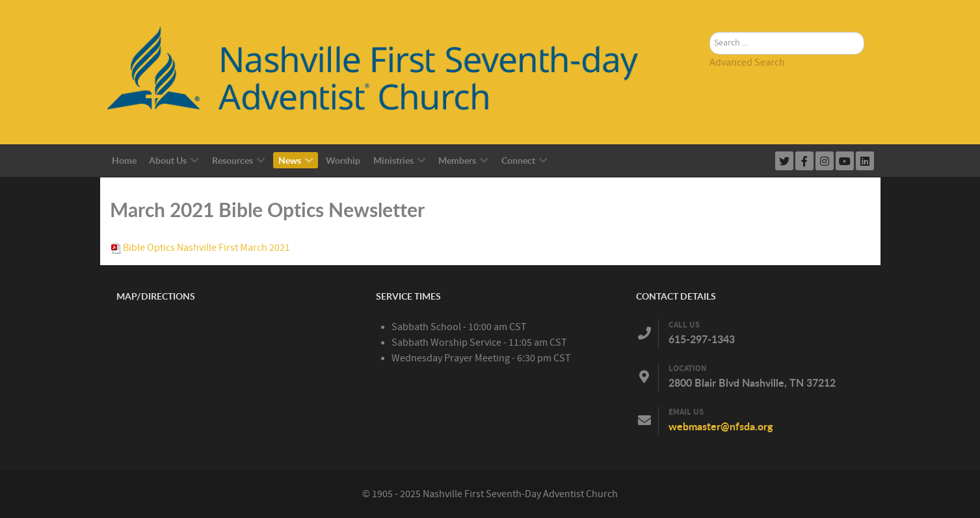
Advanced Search (747, 62)
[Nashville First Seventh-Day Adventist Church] (387, 71)
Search (710, 17)
